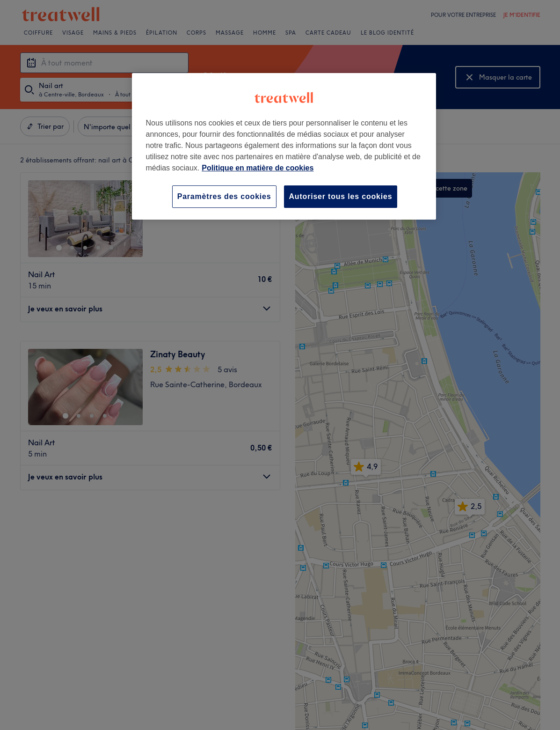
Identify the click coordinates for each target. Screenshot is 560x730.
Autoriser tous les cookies (341, 196)
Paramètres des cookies (224, 196)
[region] (284, 146)
